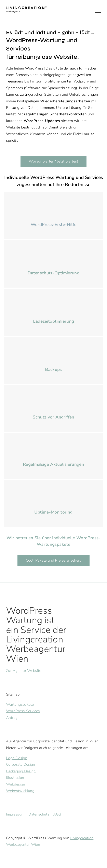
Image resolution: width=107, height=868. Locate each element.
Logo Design (17, 758)
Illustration (15, 778)
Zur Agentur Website (24, 671)
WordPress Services (23, 711)
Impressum (15, 814)
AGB (57, 814)
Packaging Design (21, 771)
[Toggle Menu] (98, 13)
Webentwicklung (20, 791)
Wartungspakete (20, 704)
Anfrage (13, 718)
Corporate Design (21, 764)
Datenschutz (39, 814)
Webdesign (16, 784)
